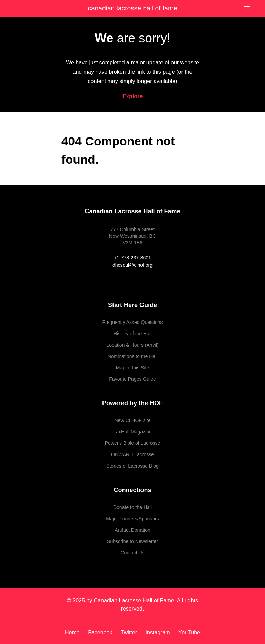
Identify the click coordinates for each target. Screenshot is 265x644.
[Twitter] (130, 632)
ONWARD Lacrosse (132, 454)
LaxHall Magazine (132, 432)
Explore (133, 96)
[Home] (75, 632)
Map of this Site (133, 368)
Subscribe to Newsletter (132, 541)
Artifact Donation (132, 530)
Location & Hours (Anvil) (133, 345)
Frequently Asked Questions (132, 322)
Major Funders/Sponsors (132, 519)
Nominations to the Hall (133, 356)
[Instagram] (158, 632)
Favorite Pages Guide (132, 379)
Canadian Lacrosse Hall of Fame (132, 8)
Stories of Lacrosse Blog (132, 466)
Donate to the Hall (132, 507)
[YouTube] (188, 632)
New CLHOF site (132, 420)
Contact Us (132, 553)
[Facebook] (101, 632)
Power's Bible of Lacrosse (133, 443)
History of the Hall (132, 334)
